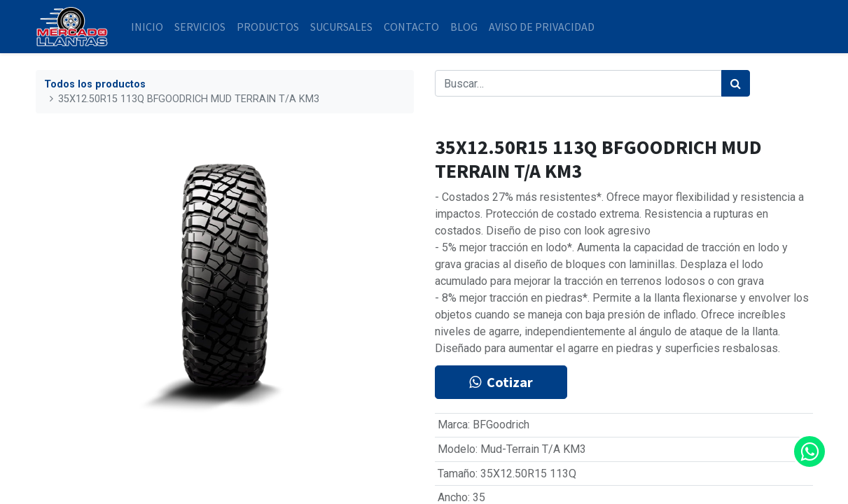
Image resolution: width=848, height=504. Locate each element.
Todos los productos (95, 84)
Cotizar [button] (501, 382)
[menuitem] (147, 27)
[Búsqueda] (736, 83)
